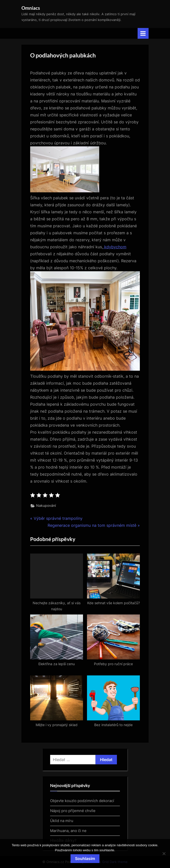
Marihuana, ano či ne (68, 831)
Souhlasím (85, 859)
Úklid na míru (62, 821)
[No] (164, 854)
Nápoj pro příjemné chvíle (73, 811)
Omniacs (31, 8)
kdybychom (115, 247)
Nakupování (46, 506)
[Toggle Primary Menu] (143, 33)
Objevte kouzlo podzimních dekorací (82, 801)
